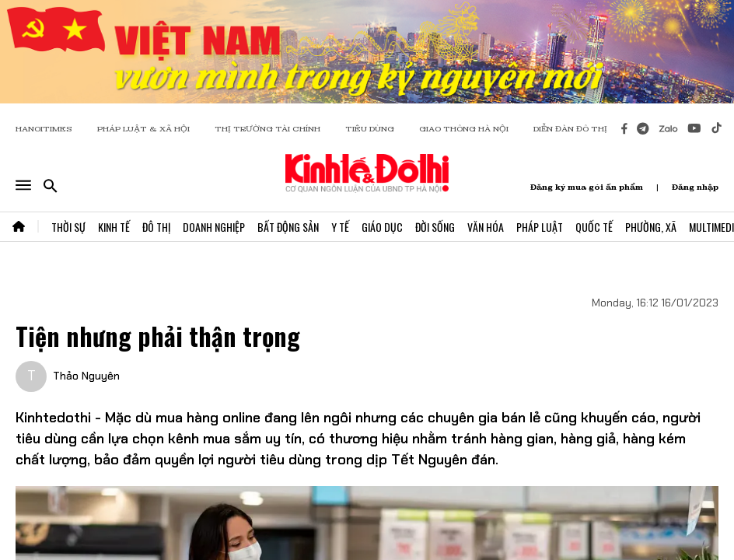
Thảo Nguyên (86, 376)
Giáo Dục (382, 227)
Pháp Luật (540, 227)
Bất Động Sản (288, 227)
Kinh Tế (114, 227)
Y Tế (340, 227)
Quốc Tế (594, 227)
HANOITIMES (44, 129)
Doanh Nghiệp (214, 227)
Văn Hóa (486, 227)
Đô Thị (156, 227)
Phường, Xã (651, 227)
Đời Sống (435, 227)
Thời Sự (68, 227)
